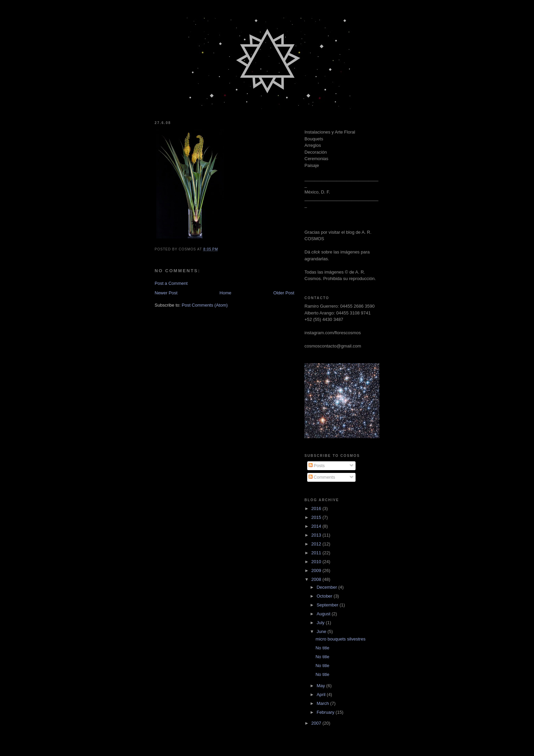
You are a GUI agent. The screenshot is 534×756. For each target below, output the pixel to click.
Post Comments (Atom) (205, 305)
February (326, 712)
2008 (317, 579)
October (325, 596)
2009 (317, 570)
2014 (317, 526)
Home (226, 293)
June (322, 631)
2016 (317, 508)
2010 (317, 562)
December (328, 587)
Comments (322, 477)
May (321, 686)
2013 (317, 535)
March (324, 703)
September (328, 605)
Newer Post (166, 293)
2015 (317, 517)
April (322, 695)
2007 (317, 723)
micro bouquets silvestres (340, 639)
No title (322, 648)
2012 (317, 544)
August (324, 614)
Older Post (284, 293)
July (321, 623)
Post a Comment (171, 283)
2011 (317, 553)
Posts (317, 466)
